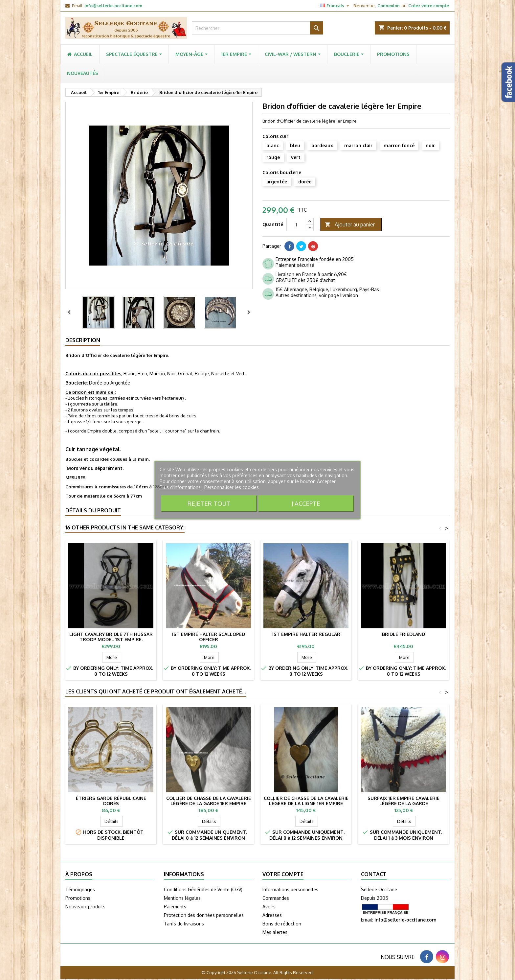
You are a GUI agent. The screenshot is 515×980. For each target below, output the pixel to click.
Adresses (272, 915)
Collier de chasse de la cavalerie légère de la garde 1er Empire (209, 801)
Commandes (276, 898)
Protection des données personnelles (204, 915)
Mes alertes (275, 932)
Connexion (389, 6)
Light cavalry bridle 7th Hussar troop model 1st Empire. (111, 637)
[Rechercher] (257, 28)
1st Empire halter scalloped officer (208, 637)
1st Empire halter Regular (306, 634)
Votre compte (283, 874)
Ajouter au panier (350, 225)
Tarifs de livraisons (184, 924)
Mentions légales (182, 898)
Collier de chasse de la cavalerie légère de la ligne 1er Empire (306, 801)
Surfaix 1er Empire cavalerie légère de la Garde (403, 801)
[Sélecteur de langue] (335, 6)
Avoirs (269, 907)
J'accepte (306, 503)
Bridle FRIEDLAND (403, 634)
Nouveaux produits (85, 907)
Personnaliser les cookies (232, 487)
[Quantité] (296, 224)
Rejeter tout (209, 503)
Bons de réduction (282, 924)
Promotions (78, 898)
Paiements (175, 907)
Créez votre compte (429, 6)
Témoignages (80, 889)
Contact (374, 874)
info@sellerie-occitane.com (113, 6)
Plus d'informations (181, 487)
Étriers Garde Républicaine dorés (111, 801)
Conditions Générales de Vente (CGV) (203, 889)
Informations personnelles (290, 889)
